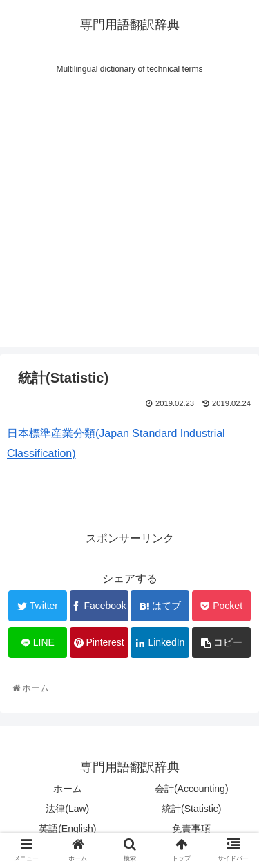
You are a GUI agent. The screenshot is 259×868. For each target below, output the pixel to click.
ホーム (68, 789)
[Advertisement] (129, 218)
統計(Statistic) (191, 809)
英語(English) (67, 829)
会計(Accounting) (192, 789)
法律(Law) (67, 809)
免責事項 (191, 829)
